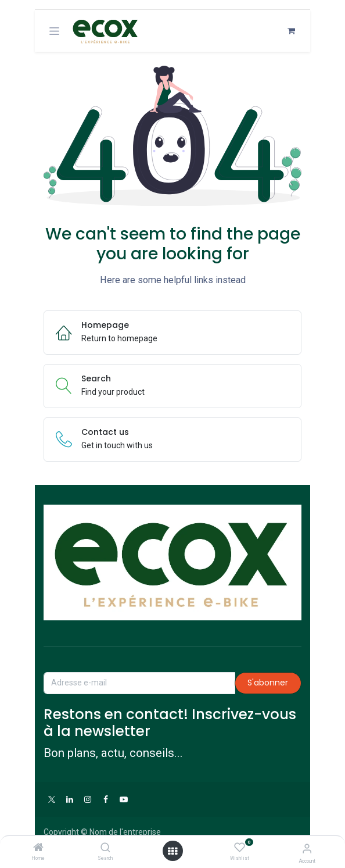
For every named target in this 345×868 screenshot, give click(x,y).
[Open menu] (172, 851)
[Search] (105, 848)
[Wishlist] (240, 848)
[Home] (38, 848)
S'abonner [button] (268, 683)
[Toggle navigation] (54, 31)
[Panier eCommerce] (291, 31)
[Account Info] (307, 849)
